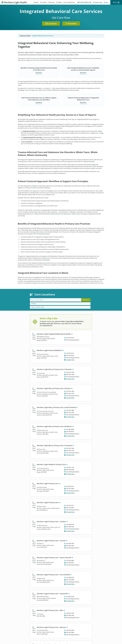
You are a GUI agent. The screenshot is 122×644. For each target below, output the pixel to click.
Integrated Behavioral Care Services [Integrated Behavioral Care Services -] (43, 36)
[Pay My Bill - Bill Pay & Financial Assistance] (84, 3)
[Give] (106, 3)
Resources (52, 2)
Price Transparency (69, 2)
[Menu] (116, 2)
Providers (59, 2)
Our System (43, 2)
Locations (51, 24)
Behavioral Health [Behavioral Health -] (25, 36)
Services (36, 2)
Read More (39, 73)
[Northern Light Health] (15, 2)
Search (86, 300)
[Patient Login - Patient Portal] (98, 3)
